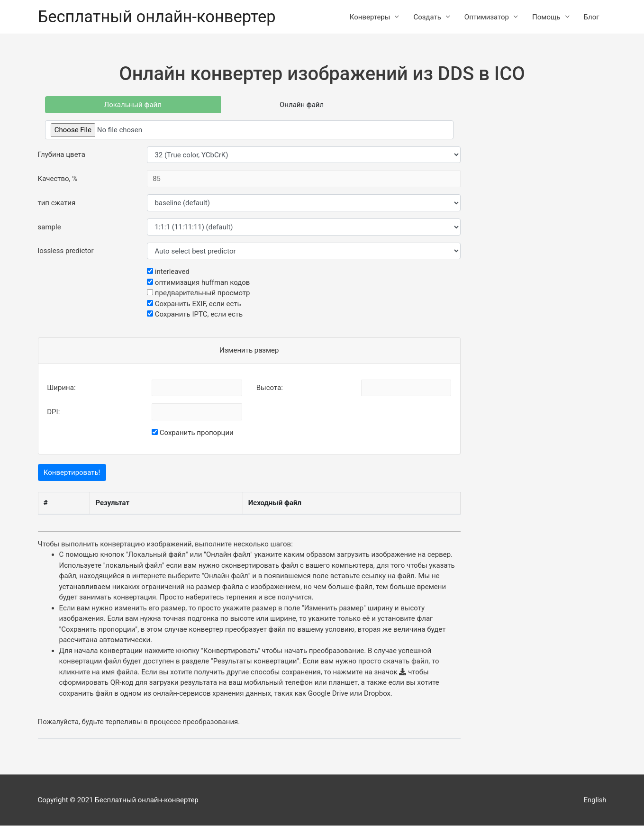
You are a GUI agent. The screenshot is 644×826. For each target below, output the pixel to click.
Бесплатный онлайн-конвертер (159, 17)
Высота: (270, 388)
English (595, 800)
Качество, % (58, 179)
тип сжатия (57, 203)
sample (50, 227)
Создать (427, 17)
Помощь (546, 17)
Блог (592, 17)
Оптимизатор (487, 17)
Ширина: (61, 388)
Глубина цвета (62, 155)
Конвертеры (370, 17)
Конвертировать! (72, 473)
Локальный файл (133, 105)
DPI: (53, 412)
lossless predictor (66, 251)
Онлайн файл (302, 105)
